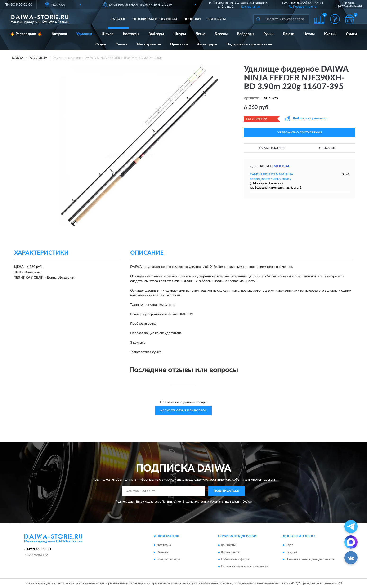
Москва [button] (282, 166)
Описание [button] (327, 148)
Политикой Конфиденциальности (184, 502)
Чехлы (309, 34)
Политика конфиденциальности (310, 560)
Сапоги (122, 44)
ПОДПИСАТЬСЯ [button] (226, 491)
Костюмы (131, 34)
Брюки (289, 34)
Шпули (107, 34)
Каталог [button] (118, 19)
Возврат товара (168, 560)
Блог (289, 545)
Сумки (351, 34)
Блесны (221, 34)
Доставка (164, 545)
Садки (101, 44)
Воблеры (156, 34)
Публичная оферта (235, 560)
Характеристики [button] (272, 148)
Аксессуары (207, 44)
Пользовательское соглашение (245, 567)
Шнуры (180, 34)
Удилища (84, 34)
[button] (303, 6)
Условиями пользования (226, 502)
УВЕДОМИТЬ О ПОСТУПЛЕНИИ (300, 133)
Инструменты (149, 44)
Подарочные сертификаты (249, 44)
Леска (200, 34)
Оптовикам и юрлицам (155, 19)
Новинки (192, 19)
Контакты (217, 19)
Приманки (179, 44)
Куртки (330, 34)
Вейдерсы (246, 34)
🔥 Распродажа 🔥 (26, 34)
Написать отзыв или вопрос (183, 411)
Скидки (291, 553)
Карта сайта (230, 553)
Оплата (162, 553)
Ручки (269, 34)
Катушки (59, 34)
